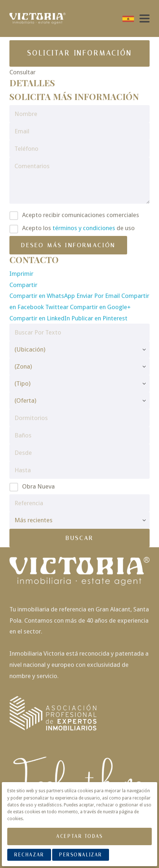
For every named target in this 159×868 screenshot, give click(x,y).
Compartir (23, 285)
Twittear (58, 307)
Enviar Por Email (99, 296)
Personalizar (81, 855)
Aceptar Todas (79, 836)
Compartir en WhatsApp (43, 296)
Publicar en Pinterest (99, 318)
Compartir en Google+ (100, 307)
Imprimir (21, 274)
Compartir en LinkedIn (40, 318)
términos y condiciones (84, 228)
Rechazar (29, 855)
